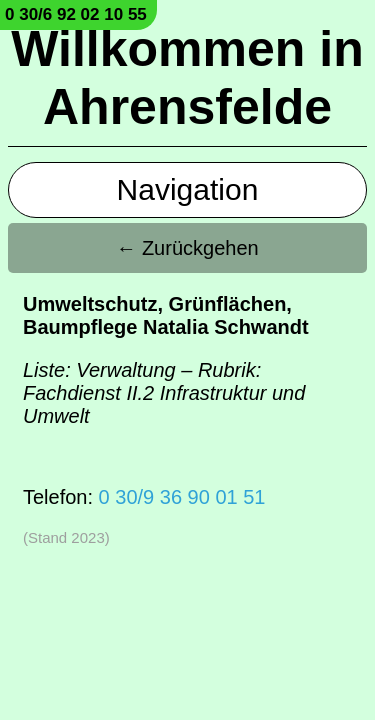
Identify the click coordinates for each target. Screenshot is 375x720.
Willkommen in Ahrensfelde (187, 78)
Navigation (188, 189)
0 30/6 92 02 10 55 (76, 14)
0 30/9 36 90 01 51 (182, 497)
